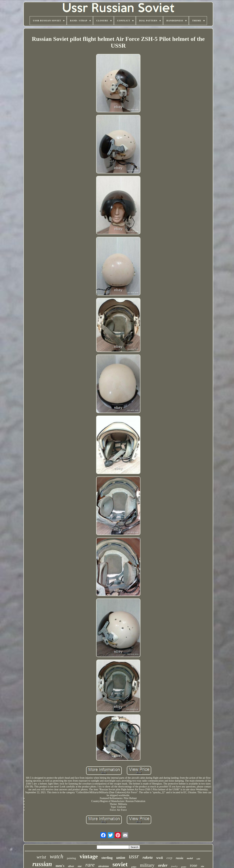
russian (42, 864)
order (163, 865)
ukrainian (103, 866)
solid (198, 859)
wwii (160, 858)
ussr (134, 856)
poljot (134, 867)
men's (60, 866)
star (80, 866)
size (203, 866)
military (147, 865)
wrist (41, 857)
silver (71, 866)
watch (56, 856)
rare (90, 865)
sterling (107, 858)
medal (190, 858)
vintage (89, 856)
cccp (169, 858)
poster (184, 867)
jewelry (174, 866)
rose (194, 865)
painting (71, 858)
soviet (120, 864)
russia (180, 858)
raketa (148, 857)
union (121, 858)
